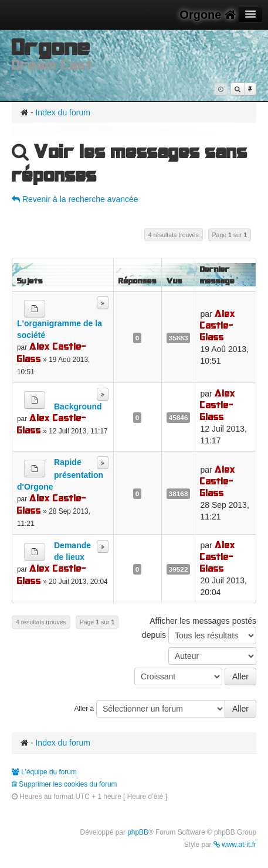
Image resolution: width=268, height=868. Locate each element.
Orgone (208, 15)
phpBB (138, 832)
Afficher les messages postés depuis (199, 630)
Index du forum (62, 112)
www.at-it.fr (235, 845)
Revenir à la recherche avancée (75, 199)
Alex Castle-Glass (52, 353)
